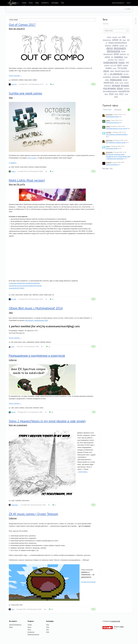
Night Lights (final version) (27, 180)
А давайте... (13, 163)
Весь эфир (106, 168)
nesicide (107, 65)
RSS (111, 168)
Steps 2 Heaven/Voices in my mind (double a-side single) (47, 421)
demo (110, 48)
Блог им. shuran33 (17, 29)
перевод (127, 89)
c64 (128, 40)
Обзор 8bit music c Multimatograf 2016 (36, 308)
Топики (24, 3)
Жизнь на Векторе (112, 165)
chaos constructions (117, 43)
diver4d (13, 412)
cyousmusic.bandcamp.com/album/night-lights (24, 283)
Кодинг (127, 83)
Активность (45, 3)
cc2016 (41, 295)
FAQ (62, 3)
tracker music (48, 295)
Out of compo (32, 158)
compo (122, 46)
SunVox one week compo (25, 93)
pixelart (125, 65)
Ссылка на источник (88, 582)
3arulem (115, 37)
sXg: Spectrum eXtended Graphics (117, 134)
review (109, 68)
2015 (111, 94)
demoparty (120, 48)
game (107, 57)
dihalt (116, 54)
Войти (129, 3)
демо (107, 80)
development (108, 54)
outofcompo (15, 80)
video (112, 71)
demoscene (114, 51)
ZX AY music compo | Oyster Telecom (33, 514)
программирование (110, 91)
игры (117, 83)
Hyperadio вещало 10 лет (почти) (117, 128)
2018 (126, 94)
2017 (121, 94)
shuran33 (109, 162)
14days (109, 37)
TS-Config (122, 68)
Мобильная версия (33, 634)
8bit (124, 37)
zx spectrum (116, 74)
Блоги (31, 3)
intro (116, 60)
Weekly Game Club (122, 71)
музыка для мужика (40, 167)
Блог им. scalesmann (18, 425)
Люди (37, 3)
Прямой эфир (110, 105)
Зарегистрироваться (118, 3)
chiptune (108, 46)
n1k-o (13, 609)
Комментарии (107, 110)
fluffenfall (43, 342)
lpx (53, 295)
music (121, 62)
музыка (116, 85)
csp (126, 46)
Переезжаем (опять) (113, 117)
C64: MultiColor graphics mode (116, 143)
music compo (28, 80)
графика (125, 77)
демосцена (116, 80)
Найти (129, 9)
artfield (115, 40)
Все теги (106, 24)
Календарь (55, 3)
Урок (106, 94)
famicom (123, 54)
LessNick (109, 132)
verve (106, 71)
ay (120, 40)
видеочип (116, 77)
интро (121, 83)
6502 (116, 97)
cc (106, 43)
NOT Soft (113, 65)
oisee (13, 347)
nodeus (108, 120)
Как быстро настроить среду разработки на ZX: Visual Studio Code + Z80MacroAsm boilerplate (118, 157)
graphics (119, 57)
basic (124, 40)
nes (127, 62)
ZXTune (126, 74)
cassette (26, 295)
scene (114, 68)
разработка (124, 91)
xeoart (122, 627)
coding (115, 45)
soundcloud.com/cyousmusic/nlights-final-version (25, 286)
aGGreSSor (109, 114)
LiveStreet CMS (115, 621)
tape (30, 295)
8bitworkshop (107, 40)
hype (126, 57)
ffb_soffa (14, 299)
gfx (112, 57)
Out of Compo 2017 (22, 25)
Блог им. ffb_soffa (17, 184)
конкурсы (108, 86)
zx (108, 74)
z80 (105, 74)
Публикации (118, 110)
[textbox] (116, 31)
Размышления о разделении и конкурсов (37, 355)
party (119, 65)
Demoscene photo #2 (113, 123)
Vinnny (108, 146)
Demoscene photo (112, 148)
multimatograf (110, 62)
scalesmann (15, 505)
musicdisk (18, 500)
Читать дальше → (15, 76)
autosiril (37, 342)
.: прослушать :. (83, 472)
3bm (120, 37)
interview (111, 60)
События (13, 360)
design (123, 51)
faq (128, 54)
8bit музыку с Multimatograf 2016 (36, 320)
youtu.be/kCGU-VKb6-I (17, 288)
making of (121, 60)
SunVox (17, 167)
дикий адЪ (109, 83)
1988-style (35, 295)
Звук (11, 98)
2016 (116, 94)
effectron (48, 342)
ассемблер (107, 77)
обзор (120, 88)
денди (125, 80)
